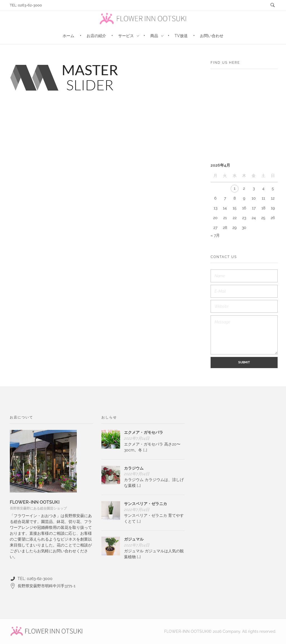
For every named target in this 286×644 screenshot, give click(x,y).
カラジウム (134, 468)
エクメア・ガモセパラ (144, 432)
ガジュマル (134, 539)
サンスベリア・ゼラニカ (146, 504)
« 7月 (215, 235)
